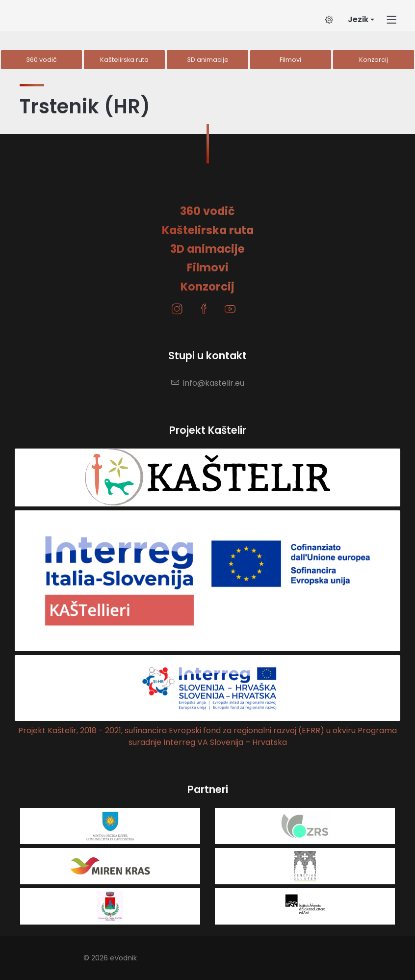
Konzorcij (374, 60)
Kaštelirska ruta (124, 60)
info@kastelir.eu (208, 383)
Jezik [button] (358, 19)
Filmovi (290, 60)
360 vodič (41, 60)
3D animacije (208, 60)
